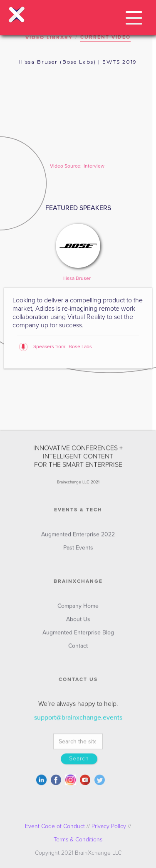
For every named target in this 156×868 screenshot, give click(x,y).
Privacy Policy (109, 826)
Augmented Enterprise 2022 (78, 538)
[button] (134, 16)
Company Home (78, 610)
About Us (78, 623)
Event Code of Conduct (55, 826)
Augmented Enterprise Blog (78, 636)
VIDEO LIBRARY (49, 37)
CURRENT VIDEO (105, 37)
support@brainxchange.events (78, 721)
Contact (78, 649)
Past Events (78, 551)
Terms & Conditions (78, 840)
